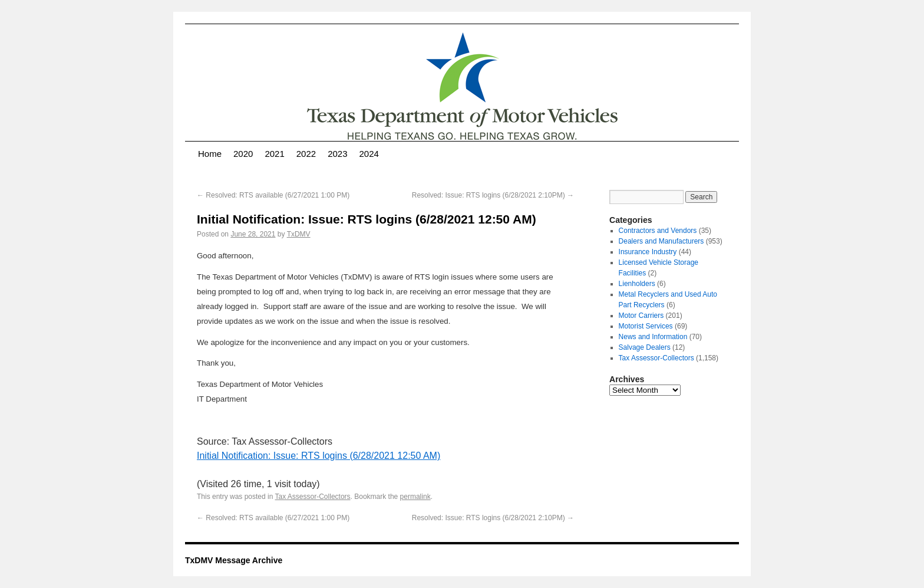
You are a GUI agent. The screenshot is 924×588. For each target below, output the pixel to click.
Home (210, 154)
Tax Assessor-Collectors (313, 497)
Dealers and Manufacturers (661, 241)
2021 (274, 154)
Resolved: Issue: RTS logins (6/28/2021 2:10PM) (493, 195)
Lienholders (637, 284)
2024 (369, 154)
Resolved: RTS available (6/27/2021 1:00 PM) (273, 195)
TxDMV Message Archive (234, 560)
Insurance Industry (648, 252)
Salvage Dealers (645, 347)
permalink (415, 497)
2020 (243, 154)
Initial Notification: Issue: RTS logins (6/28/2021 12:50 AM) (319, 456)
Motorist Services (646, 326)
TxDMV (299, 234)
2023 (337, 154)
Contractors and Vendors (658, 231)
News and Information (653, 337)
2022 (306, 154)
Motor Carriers (641, 316)
